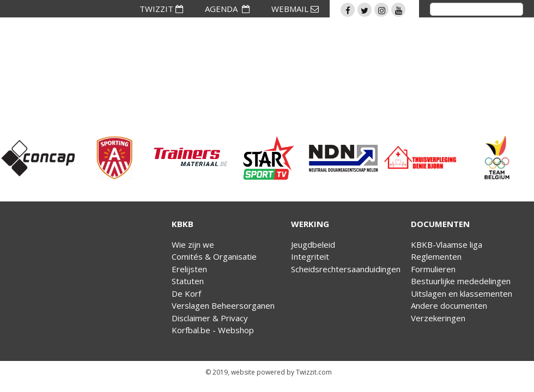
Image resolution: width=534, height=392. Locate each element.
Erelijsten (189, 269)
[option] (38, 158)
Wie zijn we (193, 244)
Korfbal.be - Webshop (213, 330)
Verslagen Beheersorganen (223, 305)
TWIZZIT (161, 9)
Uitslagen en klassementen (462, 293)
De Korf (186, 293)
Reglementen (436, 256)
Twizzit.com (314, 372)
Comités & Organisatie (214, 256)
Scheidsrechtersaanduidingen (346, 269)
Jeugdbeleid (313, 244)
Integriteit (310, 256)
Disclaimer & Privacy (210, 318)
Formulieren (433, 269)
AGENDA (227, 9)
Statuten (188, 281)
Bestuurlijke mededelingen (461, 281)
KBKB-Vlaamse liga (447, 244)
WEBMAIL (295, 9)
